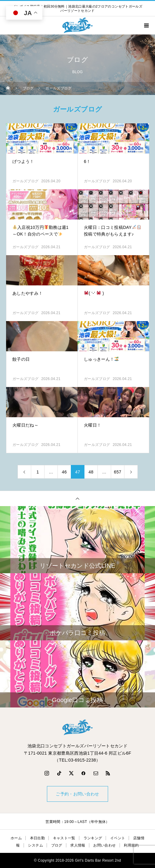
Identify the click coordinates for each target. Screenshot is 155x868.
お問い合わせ (104, 845)
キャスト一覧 (64, 838)
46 (64, 472)
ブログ (57, 845)
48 (91, 472)
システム (35, 845)
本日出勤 (37, 838)
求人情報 (78, 845)
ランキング (93, 838)
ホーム (16, 838)
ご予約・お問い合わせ (77, 794)
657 (117, 472)
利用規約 (131, 845)
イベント (118, 838)
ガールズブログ (25, 181)
